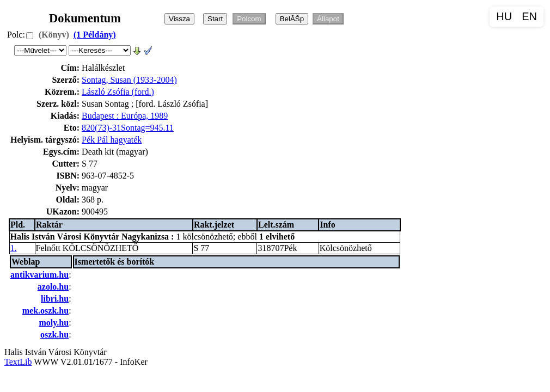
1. (14, 248)
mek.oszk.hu (45, 311)
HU (504, 16)
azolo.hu (53, 287)
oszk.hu (54, 335)
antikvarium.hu (39, 275)
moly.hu (54, 323)
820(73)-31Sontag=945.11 (128, 128)
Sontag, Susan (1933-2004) (129, 80)
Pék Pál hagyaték (112, 140)
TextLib (18, 362)
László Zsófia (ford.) (118, 92)
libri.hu (55, 299)
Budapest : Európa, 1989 (125, 116)
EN (529, 16)
